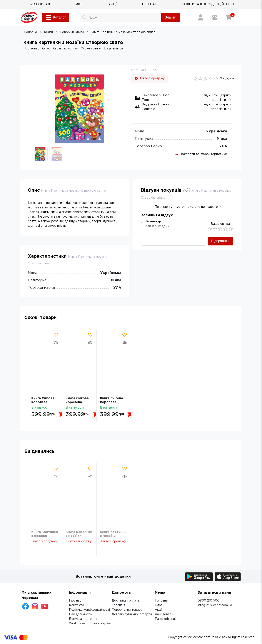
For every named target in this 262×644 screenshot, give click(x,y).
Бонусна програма (83, 619)
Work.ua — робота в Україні (90, 624)
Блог (159, 605)
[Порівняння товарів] (215, 17)
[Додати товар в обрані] (56, 335)
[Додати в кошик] (61, 414)
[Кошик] (229, 17)
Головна (161, 601)
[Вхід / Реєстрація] (201, 17)
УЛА (223, 146)
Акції (159, 610)
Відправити (220, 241)
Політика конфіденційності (89, 610)
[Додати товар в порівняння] (56, 343)
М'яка (222, 139)
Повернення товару (127, 610)
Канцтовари (164, 614)
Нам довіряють (80, 614)
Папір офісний (166, 619)
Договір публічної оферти (132, 614)
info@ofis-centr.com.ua (215, 605)
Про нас (75, 601)
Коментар (154, 222)
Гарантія (118, 605)
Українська (217, 131)
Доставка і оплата (126, 601)
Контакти (76, 605)
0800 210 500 (209, 601)
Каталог (56, 17)
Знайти (171, 17)
